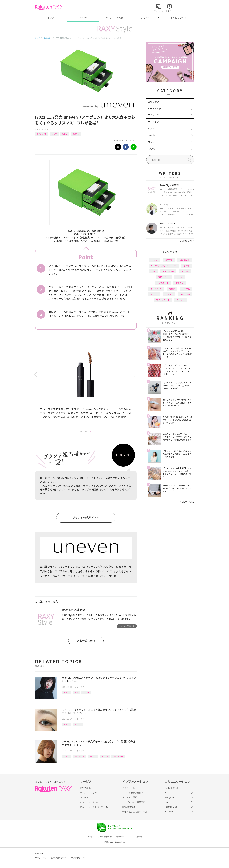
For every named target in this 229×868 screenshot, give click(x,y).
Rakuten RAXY (49, 7)
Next (136, 375)
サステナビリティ (79, 858)
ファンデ (169, 294)
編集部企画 (185, 260)
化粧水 (172, 289)
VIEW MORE (187, 241)
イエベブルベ (156, 289)
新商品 (65, 134)
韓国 (76, 693)
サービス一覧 (41, 858)
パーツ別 (186, 289)
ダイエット (185, 294)
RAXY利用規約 (129, 807)
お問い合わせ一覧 (59, 858)
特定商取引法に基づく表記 (135, 812)
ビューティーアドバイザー (93, 807)
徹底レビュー (164, 277)
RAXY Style (83, 18)
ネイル (151, 135)
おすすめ (169, 260)
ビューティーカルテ (89, 802)
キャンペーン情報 (114, 18)
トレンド (86, 693)
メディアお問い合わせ (133, 793)
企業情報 (91, 837)
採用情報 (138, 837)
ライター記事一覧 (127, 626)
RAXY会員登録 (172, 788)
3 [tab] (91, 432)
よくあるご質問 (178, 18)
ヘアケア (152, 129)
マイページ (85, 797)
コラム (151, 142)
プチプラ (180, 283)
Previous (36, 375)
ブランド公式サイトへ (86, 517)
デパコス (154, 294)
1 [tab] (81, 432)
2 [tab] (86, 432)
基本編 (186, 266)
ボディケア (153, 122)
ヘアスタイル (163, 283)
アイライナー (118, 756)
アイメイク (48, 130)
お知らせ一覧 (129, 788)
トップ (51, 18)
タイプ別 (93, 756)
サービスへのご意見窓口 (134, 802)
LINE (167, 802)
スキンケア (153, 102)
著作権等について (124, 837)
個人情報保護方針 (105, 837)
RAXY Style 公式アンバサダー (164, 266)
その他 (151, 149)
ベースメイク (154, 108)
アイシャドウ (42, 134)
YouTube (169, 812)
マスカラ (76, 134)
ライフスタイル (163, 300)
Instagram (169, 797)
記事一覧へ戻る (86, 641)
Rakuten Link (171, 807)
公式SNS (145, 18)
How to (66, 693)
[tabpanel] (86, 386)
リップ (54, 134)
